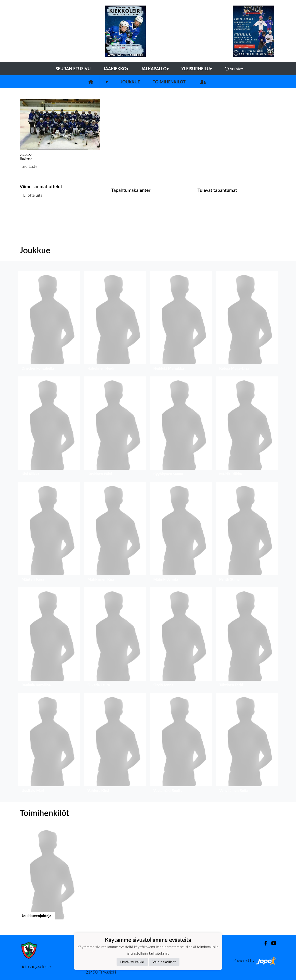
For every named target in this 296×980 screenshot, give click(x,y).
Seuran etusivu (73, 69)
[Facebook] (264, 943)
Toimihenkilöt (169, 82)
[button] (49, 322)
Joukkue (130, 82)
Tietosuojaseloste (35, 966)
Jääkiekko (116, 69)
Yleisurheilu (197, 69)
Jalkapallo (155, 69)
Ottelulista (31, 213)
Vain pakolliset (164, 962)
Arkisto (234, 69)
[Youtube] (272, 943)
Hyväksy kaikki (132, 962)
